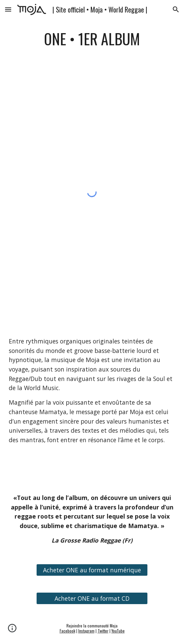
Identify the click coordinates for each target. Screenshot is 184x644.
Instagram (86, 631)
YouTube (118, 631)
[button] (8, 9)
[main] (92, 39)
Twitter (103, 631)
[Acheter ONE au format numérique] (92, 570)
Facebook (67, 631)
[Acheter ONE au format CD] (92, 599)
